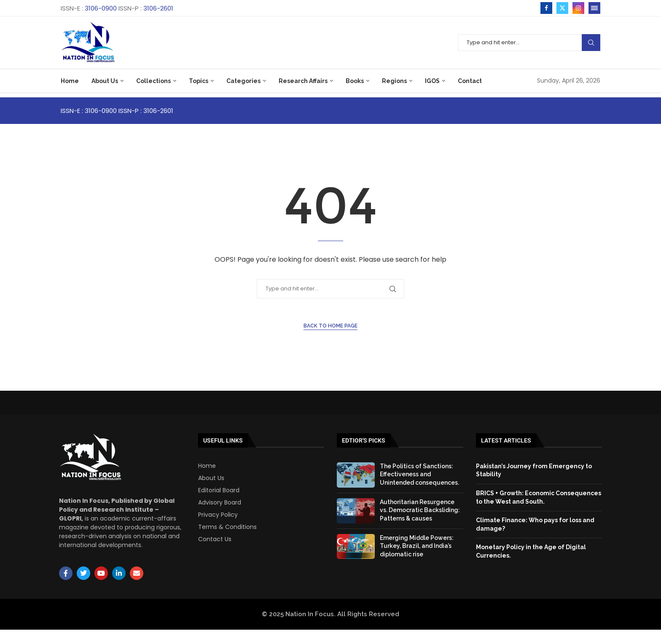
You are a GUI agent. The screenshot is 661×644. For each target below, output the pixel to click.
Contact (470, 81)
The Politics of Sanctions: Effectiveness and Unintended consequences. (419, 474)
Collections (153, 81)
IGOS (432, 81)
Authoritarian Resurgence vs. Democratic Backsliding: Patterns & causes (420, 510)
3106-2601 (158, 8)
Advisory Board (220, 502)
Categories (243, 81)
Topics (199, 81)
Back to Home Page (330, 326)
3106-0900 (101, 8)
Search (591, 43)
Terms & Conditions (227, 527)
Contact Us (215, 539)
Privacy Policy (218, 515)
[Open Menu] (594, 8)
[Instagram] (578, 8)
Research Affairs (303, 81)
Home (70, 81)
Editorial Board (219, 490)
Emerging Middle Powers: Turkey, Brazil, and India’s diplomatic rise (417, 546)
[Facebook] (546, 8)
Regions (394, 81)
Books (355, 81)
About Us (105, 81)
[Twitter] (562, 8)
